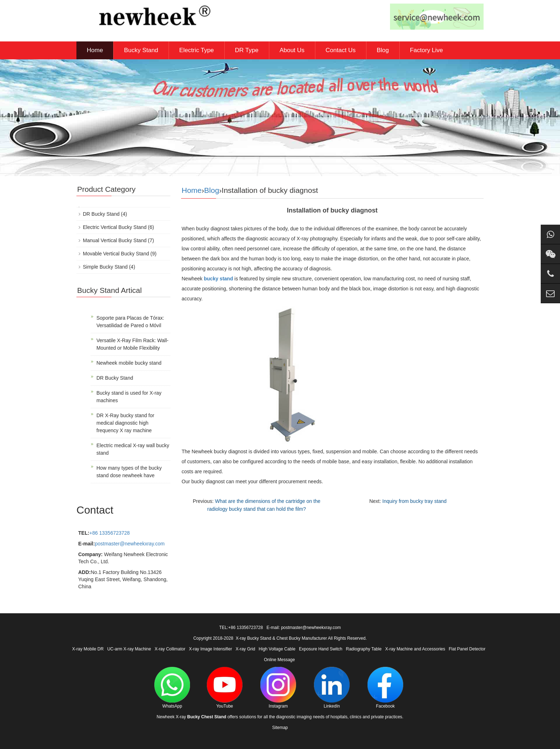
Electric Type (197, 50)
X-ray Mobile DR (88, 649)
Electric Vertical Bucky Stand (115, 227)
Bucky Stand (141, 50)
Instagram (278, 688)
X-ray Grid (246, 649)
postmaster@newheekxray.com (130, 544)
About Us (292, 50)
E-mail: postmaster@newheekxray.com (304, 628)
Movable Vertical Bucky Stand (116, 254)
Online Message (279, 660)
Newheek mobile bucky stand (129, 363)
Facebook (385, 688)
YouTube (225, 688)
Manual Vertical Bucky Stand (115, 240)
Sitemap (280, 728)
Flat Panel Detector (467, 649)
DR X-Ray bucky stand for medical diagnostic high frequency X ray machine (125, 423)
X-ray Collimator (170, 649)
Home (95, 50)
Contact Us (341, 50)
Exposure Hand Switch (321, 649)
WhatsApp (172, 688)
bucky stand (219, 279)
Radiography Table (364, 649)
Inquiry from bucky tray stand (415, 501)
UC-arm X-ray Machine (129, 649)
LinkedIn (332, 688)
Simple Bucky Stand (105, 267)
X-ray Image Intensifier (211, 649)
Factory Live (427, 50)
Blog (383, 50)
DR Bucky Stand (101, 214)
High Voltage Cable (277, 649)
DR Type (247, 50)
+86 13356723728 (109, 533)
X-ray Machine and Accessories (415, 649)
